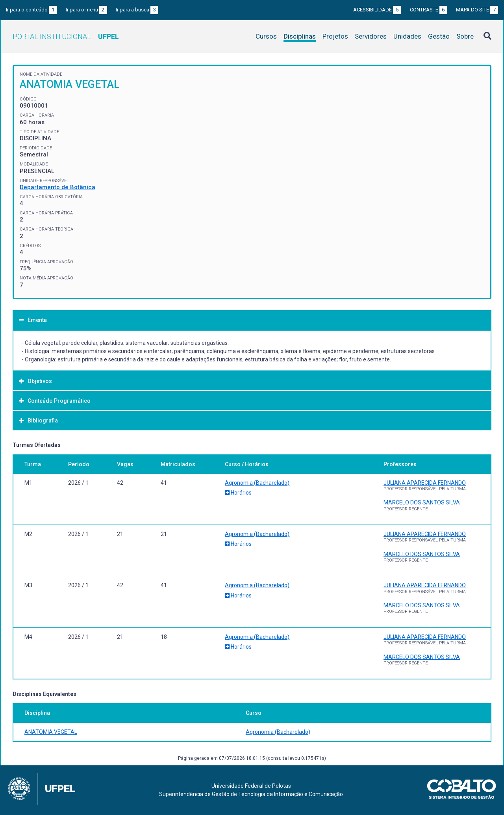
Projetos (335, 36)
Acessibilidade (377, 10)
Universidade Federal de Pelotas (251, 786)
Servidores (371, 36)
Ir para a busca (137, 10)
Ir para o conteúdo (31, 10)
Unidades (407, 36)
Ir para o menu (86, 10)
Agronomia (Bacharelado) (257, 483)
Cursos (266, 36)
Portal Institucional (66, 36)
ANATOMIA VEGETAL (51, 732)
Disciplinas (300, 36)
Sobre (465, 36)
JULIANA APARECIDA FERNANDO (425, 483)
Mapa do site (477, 10)
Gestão (439, 36)
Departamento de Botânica (57, 187)
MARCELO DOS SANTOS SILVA (422, 502)
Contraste (429, 10)
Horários (238, 493)
